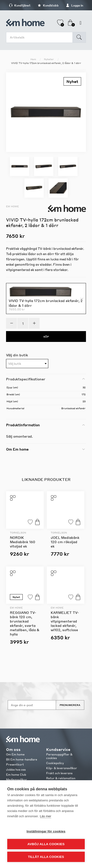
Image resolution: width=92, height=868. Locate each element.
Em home (12, 206)
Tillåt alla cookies (46, 857)
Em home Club (16, 775)
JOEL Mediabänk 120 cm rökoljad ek (65, 542)
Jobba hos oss (16, 770)
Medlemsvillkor (17, 780)
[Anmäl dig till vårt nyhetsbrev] (32, 705)
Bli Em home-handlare (22, 759)
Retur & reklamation (61, 778)
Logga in (74, 5)
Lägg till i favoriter (30, 522)
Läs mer (46, 816)
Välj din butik (17, 355)
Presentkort (15, 764)
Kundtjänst (20, 5)
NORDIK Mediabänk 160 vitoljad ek (23, 542)
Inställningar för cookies (46, 831)
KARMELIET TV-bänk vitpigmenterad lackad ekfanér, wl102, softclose (65, 621)
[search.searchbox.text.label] (41, 37)
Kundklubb (48, 5)
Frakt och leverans (59, 773)
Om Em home (15, 754)
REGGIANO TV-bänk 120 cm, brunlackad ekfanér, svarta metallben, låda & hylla (25, 623)
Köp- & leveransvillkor (62, 768)
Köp (37, 522)
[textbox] (27, 364)
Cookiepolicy (55, 763)
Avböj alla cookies (46, 844)
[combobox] (27, 364)
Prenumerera (70, 705)
